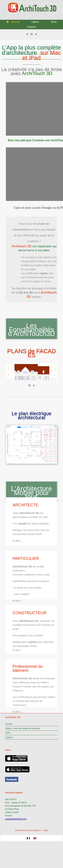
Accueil (13, 22)
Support (32, 27)
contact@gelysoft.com (16, 819)
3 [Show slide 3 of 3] (36, 34)
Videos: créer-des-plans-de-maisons (23, 728)
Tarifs (54, 22)
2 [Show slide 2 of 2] (34, 386)
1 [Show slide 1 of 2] (29, 386)
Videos (35, 22)
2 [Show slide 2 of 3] (32, 34)
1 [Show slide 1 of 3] (27, 34)
